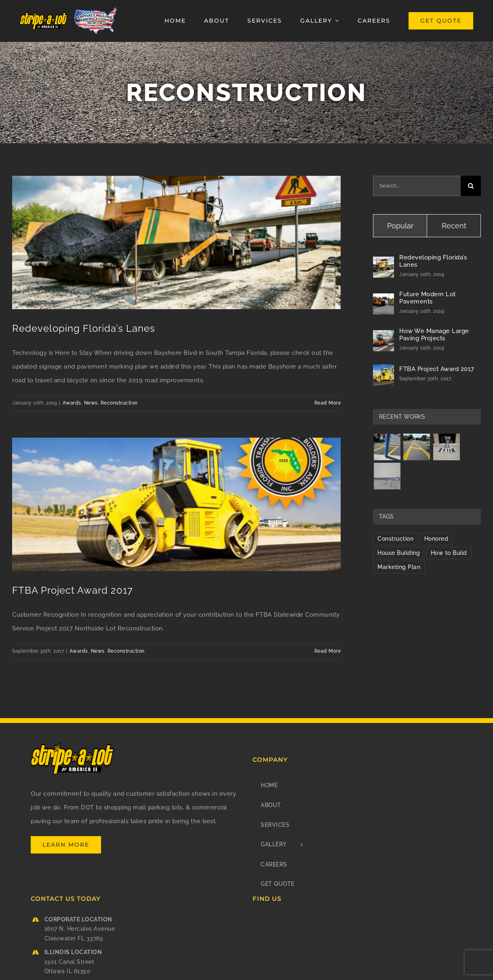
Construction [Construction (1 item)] (395, 539)
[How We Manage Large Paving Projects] (383, 337)
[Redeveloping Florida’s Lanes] (383, 263)
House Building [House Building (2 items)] (399, 553)
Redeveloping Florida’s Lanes (84, 328)
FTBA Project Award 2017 (73, 590)
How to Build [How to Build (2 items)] (449, 553)
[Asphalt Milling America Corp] (96, 9)
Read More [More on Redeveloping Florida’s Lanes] (328, 403)
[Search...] (417, 186)
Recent (454, 226)
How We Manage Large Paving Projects (434, 335)
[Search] (471, 186)
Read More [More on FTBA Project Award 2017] (328, 651)
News (91, 403)
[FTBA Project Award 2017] (383, 371)
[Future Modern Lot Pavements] (383, 300)
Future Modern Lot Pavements (428, 298)
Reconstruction (119, 403)
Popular (400, 226)
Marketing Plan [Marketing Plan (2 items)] (399, 567)
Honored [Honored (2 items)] (436, 539)
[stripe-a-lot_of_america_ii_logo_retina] (44, 15)
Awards (72, 403)
